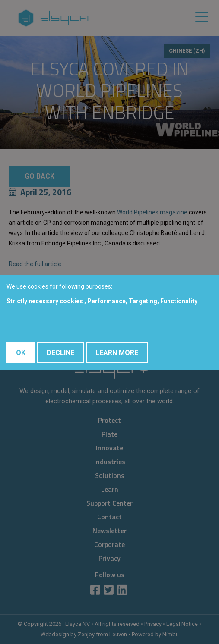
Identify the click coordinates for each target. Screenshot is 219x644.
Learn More (117, 353)
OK (21, 353)
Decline (60, 353)
